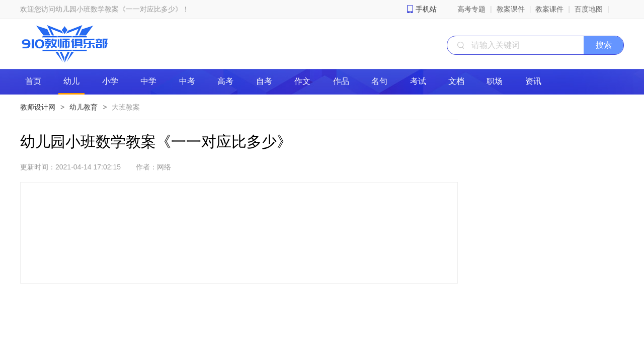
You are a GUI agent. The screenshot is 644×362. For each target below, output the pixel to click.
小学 (110, 81)
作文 (302, 81)
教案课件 (511, 9)
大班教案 (126, 107)
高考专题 (471, 9)
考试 (418, 81)
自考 (264, 81)
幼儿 (71, 81)
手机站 (426, 9)
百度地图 (589, 9)
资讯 (533, 81)
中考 (187, 81)
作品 (341, 81)
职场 (495, 81)
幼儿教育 (84, 107)
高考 (225, 81)
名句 (379, 81)
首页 (33, 81)
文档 (456, 81)
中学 (148, 81)
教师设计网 (38, 107)
